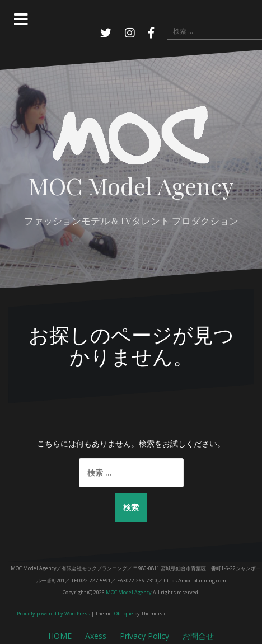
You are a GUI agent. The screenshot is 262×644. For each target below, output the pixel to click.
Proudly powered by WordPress (53, 614)
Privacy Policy (144, 636)
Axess (96, 636)
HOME (60, 636)
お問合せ (198, 636)
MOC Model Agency (131, 186)
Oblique (124, 614)
